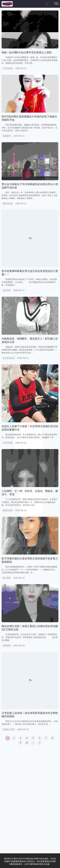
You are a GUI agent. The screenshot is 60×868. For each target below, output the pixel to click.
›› (40, 743)
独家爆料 (7, 136)
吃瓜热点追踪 (9, 358)
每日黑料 (7, 290)
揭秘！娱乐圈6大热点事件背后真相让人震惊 (27, 52)
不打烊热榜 (8, 68)
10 (27, 743)
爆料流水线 (8, 204)
